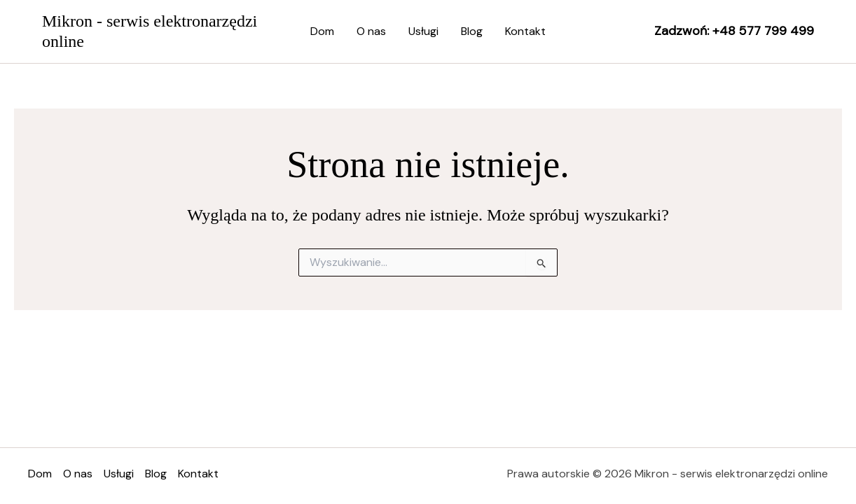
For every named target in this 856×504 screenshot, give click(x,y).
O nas (371, 31)
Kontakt (525, 31)
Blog (472, 31)
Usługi (423, 31)
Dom (322, 31)
